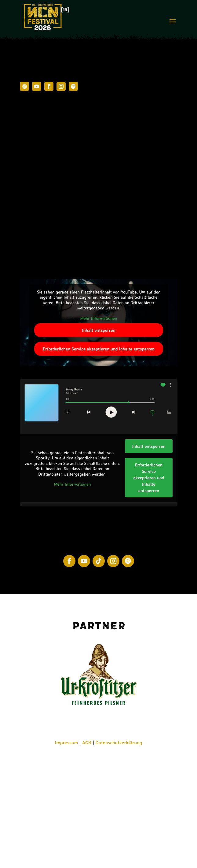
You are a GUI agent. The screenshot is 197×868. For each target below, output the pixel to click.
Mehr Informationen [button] (98, 318)
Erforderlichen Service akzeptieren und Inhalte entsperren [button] (98, 349)
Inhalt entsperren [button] (98, 330)
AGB (87, 743)
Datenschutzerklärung (119, 743)
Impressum (67, 743)
